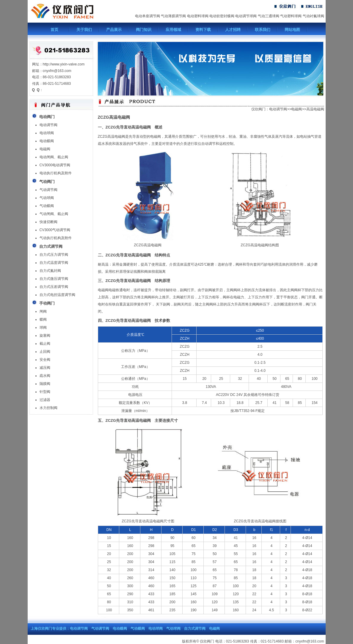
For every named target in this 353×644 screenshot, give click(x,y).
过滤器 (45, 400)
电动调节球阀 (246, 16)
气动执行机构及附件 (56, 238)
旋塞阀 (45, 336)
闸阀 (43, 311)
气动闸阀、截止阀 (54, 214)
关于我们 (84, 30)
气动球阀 (47, 198)
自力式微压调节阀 (54, 279)
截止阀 (45, 344)
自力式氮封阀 (50, 271)
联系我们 (263, 30)
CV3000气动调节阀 (55, 230)
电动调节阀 (48, 125)
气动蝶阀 (47, 206)
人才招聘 (233, 30)
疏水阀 (45, 376)
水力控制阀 (48, 408)
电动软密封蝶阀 (222, 16)
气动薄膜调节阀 (173, 16)
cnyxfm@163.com (310, 641)
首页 (54, 30)
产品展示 (114, 30)
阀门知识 (144, 30)
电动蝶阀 (47, 141)
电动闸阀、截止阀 (54, 157)
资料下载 (203, 30)
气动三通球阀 (269, 16)
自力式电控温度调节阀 (57, 295)
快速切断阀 (48, 222)
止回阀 (45, 352)
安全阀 (45, 360)
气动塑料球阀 (291, 16)
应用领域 (173, 30)
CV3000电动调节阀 (55, 165)
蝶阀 (43, 319)
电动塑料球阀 (198, 16)
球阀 (43, 328)
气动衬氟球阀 (313, 16)
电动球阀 (47, 133)
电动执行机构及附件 (56, 173)
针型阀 (45, 392)
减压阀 (45, 368)
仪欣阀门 (258, 109)
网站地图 (292, 30)
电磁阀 (45, 149)
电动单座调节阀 (148, 16)
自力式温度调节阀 (54, 263)
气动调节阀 (48, 190)
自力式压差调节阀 (54, 287)
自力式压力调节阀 (54, 255)
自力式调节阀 (195, 629)
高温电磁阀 (315, 109)
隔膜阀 (45, 384)
